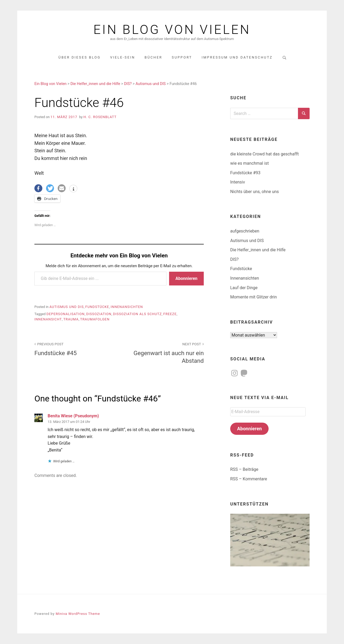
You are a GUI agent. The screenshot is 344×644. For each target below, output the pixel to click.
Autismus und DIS (67, 307)
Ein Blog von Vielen (172, 30)
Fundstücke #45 (74, 349)
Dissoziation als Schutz (137, 314)
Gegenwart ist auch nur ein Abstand (164, 352)
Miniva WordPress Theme (78, 614)
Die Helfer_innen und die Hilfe (258, 250)
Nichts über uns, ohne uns (255, 192)
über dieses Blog (80, 57)
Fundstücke (97, 307)
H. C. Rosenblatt (100, 117)
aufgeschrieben (245, 231)
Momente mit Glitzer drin (254, 297)
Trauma (71, 319)
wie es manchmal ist (250, 163)
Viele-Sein (123, 57)
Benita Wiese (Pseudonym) (73, 416)
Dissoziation (99, 314)
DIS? (234, 259)
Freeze (170, 314)
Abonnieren (186, 278)
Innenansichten (127, 307)
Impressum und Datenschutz (237, 57)
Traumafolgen (95, 319)
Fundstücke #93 (245, 173)
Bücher (153, 57)
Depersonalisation (65, 314)
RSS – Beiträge (244, 469)
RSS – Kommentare (249, 479)
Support (182, 57)
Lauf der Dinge (244, 288)
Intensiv (238, 182)
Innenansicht (48, 319)
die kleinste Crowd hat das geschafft (264, 154)
